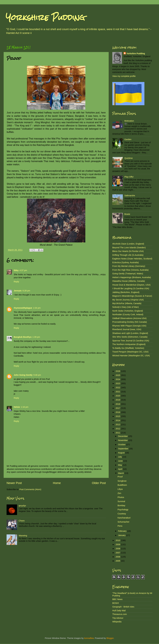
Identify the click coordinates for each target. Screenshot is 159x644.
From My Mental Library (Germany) (129, 266)
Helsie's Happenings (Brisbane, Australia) (132, 277)
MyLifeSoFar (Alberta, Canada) (127, 303)
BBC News (117, 599)
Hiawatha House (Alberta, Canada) (129, 281)
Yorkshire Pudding (45, 17)
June (121, 461)
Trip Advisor (118, 618)
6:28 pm (26, 291)
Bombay (121, 505)
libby (16, 270)
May (120, 465)
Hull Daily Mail (119, 611)
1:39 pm (36, 337)
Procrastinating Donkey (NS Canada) (130, 322)
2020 (118, 396)
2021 (118, 392)
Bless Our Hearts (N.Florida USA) (128, 251)
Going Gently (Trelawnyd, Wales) (128, 274)
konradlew (89, 638)
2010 (118, 540)
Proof (120, 477)
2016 (118, 412)
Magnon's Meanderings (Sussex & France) (132, 296)
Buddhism (122, 485)
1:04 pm (37, 308)
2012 (118, 429)
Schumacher (123, 522)
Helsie (17, 407)
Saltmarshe (130, 196)
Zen (119, 493)
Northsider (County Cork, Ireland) (128, 314)
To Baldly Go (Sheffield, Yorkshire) (128, 348)
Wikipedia (117, 622)
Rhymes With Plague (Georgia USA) (129, 326)
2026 (118, 371)
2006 (118, 557)
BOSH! (116, 603)
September (124, 449)
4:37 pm (23, 270)
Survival (121, 501)
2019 (118, 400)
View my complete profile (124, 76)
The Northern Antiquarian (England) (129, 344)
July (120, 457)
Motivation (129, 121)
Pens (120, 526)
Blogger (110, 638)
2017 (118, 408)
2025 (118, 375)
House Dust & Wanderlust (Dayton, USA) (131, 285)
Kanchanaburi (124, 518)
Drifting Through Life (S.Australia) (128, 255)
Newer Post (14, 483)
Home (57, 483)
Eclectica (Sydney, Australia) (126, 262)
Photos (121, 497)
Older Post (99, 483)
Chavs (22, 521)
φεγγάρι (22, 506)
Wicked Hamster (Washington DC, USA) (131, 356)
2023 (118, 383)
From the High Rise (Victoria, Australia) (130, 270)
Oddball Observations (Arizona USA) (129, 318)
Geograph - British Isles (123, 607)
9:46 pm (37, 375)
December (123, 436)
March (121, 473)
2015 (118, 416)
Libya (120, 489)
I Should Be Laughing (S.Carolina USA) (131, 288)
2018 (118, 404)
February (123, 531)
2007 (118, 553)
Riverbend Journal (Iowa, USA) (127, 329)
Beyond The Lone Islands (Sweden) (129, 248)
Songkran (122, 481)
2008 (118, 549)
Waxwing (23, 536)
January (122, 535)
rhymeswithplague (23, 308)
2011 (118, 433)
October (122, 445)
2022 (118, 388)
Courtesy (122, 514)
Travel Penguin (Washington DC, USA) (130, 352)
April (121, 469)
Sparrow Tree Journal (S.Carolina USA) (131, 341)
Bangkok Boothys (23, 337)
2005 (118, 561)
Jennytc (18, 291)
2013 (118, 425)
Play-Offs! (129, 177)
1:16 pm (25, 407)
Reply (16, 282)
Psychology (123, 510)
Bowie (127, 214)
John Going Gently (23, 375)
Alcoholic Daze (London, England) (128, 244)
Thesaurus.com (120, 614)
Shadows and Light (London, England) (130, 333)
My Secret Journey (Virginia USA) (128, 300)
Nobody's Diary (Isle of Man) (126, 307)
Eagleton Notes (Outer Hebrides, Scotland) (132, 259)
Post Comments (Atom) (30, 489)
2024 (118, 379)
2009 (118, 544)
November (123, 440)
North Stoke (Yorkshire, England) (128, 311)
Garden (128, 139)
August (122, 453)
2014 (118, 420)
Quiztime (129, 158)
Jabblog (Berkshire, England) (126, 292)
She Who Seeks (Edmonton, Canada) (130, 337)
